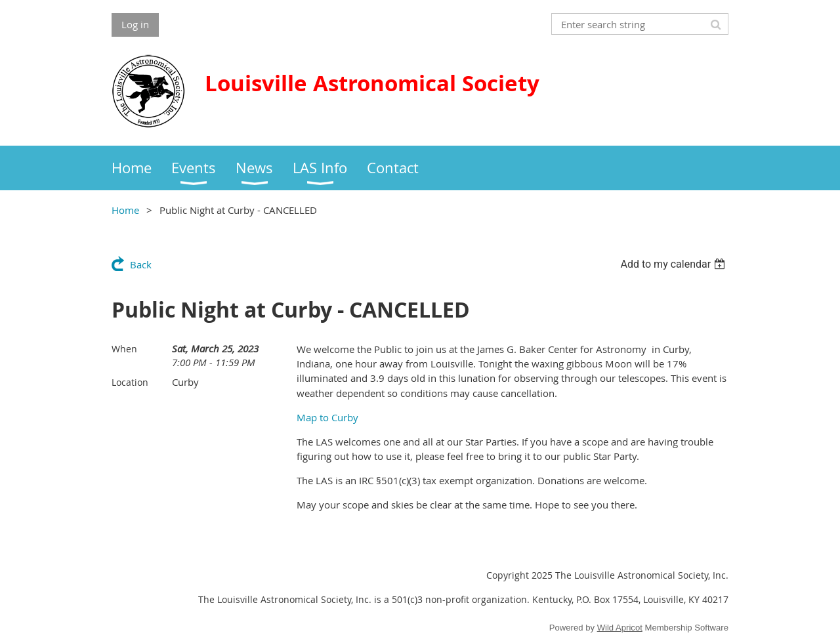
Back (141, 264)
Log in (135, 24)
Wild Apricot (620, 628)
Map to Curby (327, 417)
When (124, 349)
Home (125, 210)
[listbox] (674, 264)
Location (130, 382)
